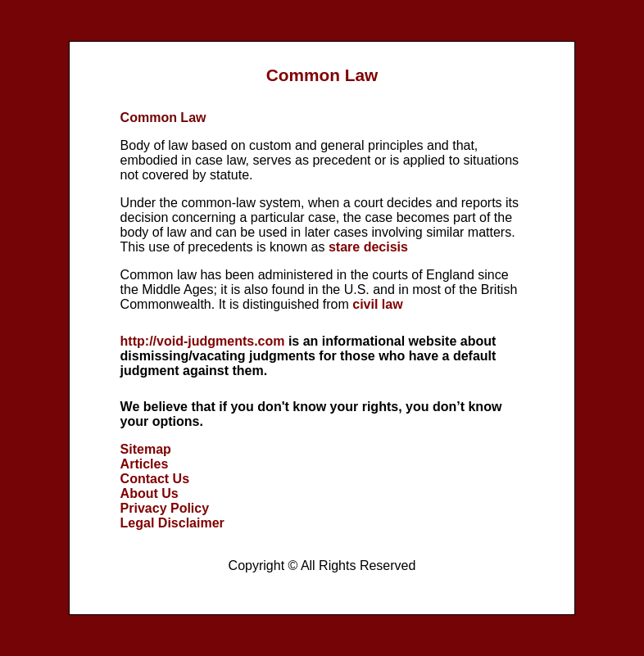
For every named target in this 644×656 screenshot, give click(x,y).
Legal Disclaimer (172, 523)
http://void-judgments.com (203, 341)
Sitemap (146, 449)
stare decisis (368, 247)
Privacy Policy (165, 508)
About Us (150, 493)
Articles (145, 464)
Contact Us (155, 479)
